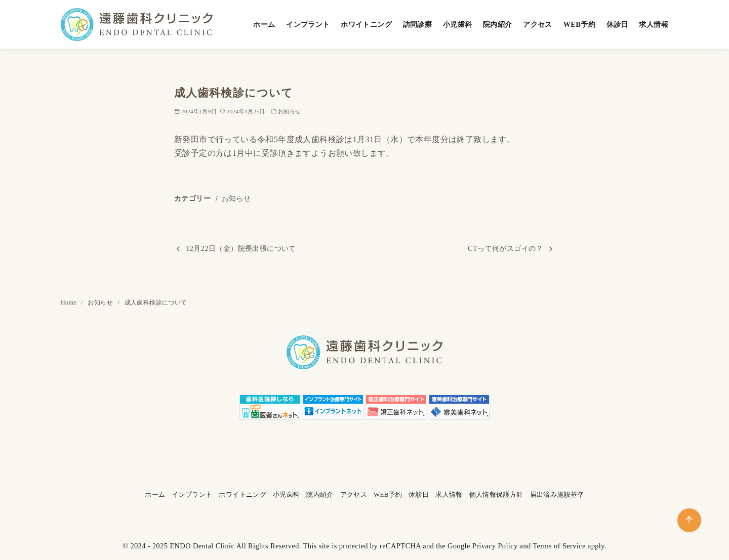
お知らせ (290, 111)
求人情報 (654, 24)
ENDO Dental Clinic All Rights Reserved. (235, 546)
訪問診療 (418, 24)
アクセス (538, 24)
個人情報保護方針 (496, 495)
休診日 (617, 24)
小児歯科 (458, 24)
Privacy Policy (495, 546)
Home (69, 303)
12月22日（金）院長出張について (241, 248)
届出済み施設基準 (557, 495)
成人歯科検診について (156, 303)
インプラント (308, 24)
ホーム (264, 24)
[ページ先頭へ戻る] (689, 520)
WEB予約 (579, 24)
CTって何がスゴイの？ (505, 248)
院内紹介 (498, 24)
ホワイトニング (366, 24)
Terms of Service (559, 546)
